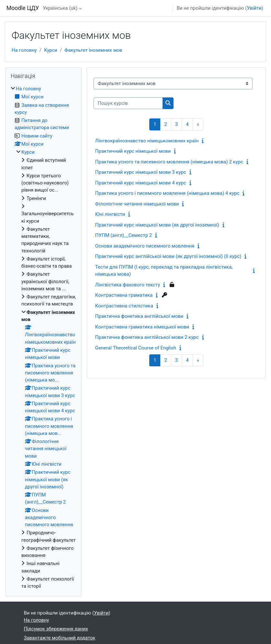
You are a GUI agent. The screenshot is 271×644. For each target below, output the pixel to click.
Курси (51, 50)
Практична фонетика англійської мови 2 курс (147, 337)
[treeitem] (43, 338)
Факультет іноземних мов (93, 50)
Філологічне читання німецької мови (137, 204)
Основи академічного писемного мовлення (145, 246)
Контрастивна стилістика (124, 306)
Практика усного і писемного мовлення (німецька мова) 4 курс (167, 193)
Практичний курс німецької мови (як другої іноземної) (157, 225)
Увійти (254, 8)
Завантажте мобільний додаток (60, 638)
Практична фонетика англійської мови (139, 316)
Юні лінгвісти (110, 214)
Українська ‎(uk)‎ (60, 8)
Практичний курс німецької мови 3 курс (141, 172)
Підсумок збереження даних (56, 629)
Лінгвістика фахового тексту (128, 285)
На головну (24, 50)
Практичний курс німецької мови (133, 151)
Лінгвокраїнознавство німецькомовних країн (147, 141)
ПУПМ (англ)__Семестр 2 (124, 235)
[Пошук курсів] (128, 103)
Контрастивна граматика (124, 295)
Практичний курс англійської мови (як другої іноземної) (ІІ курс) (168, 256)
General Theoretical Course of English (136, 348)
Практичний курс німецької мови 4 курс (141, 183)
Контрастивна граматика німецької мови (142, 327)
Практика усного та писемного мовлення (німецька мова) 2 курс (169, 162)
